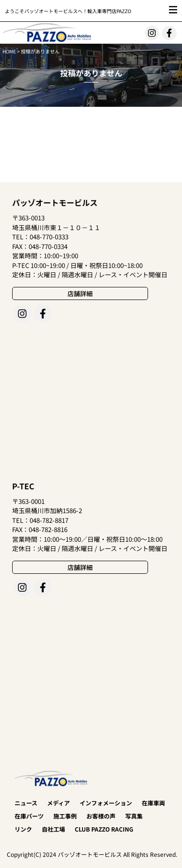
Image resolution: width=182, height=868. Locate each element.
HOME (9, 51)
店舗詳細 (80, 293)
